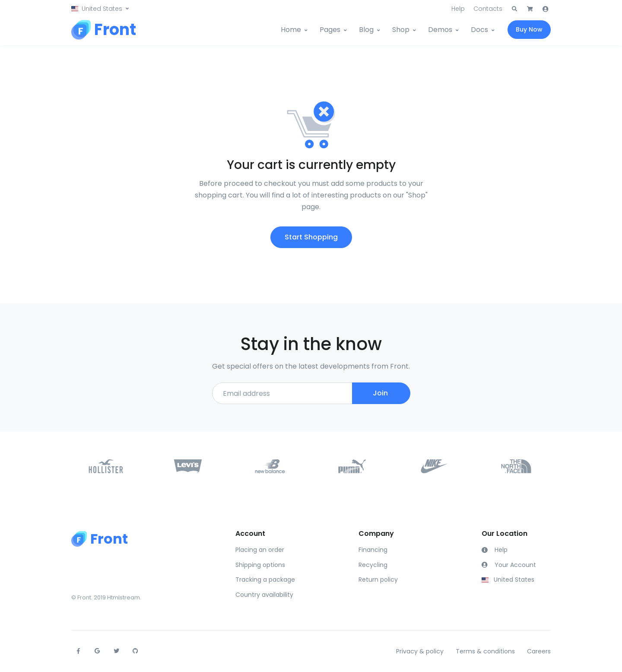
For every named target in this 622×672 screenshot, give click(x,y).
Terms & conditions (485, 651)
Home (291, 30)
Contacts (488, 9)
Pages (330, 30)
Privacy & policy (420, 651)
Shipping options (260, 565)
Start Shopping (311, 237)
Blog (366, 30)
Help (458, 9)
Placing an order (260, 550)
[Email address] (282, 393)
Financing (373, 550)
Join (380, 393)
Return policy (378, 580)
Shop (401, 30)
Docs (479, 30)
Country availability (264, 595)
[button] (100, 9)
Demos (440, 30)
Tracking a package (265, 580)
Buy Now (529, 29)
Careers (539, 651)
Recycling (373, 565)
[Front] (104, 30)
